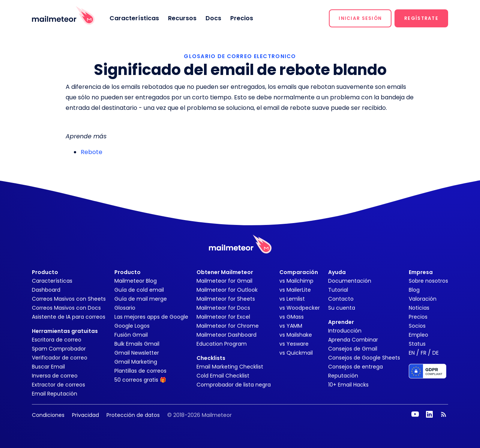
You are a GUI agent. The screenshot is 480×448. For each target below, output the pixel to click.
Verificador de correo (60, 358)
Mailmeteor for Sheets (226, 299)
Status (417, 344)
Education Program (222, 344)
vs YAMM (291, 326)
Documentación (350, 281)
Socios (417, 326)
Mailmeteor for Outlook (227, 290)
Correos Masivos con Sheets (69, 299)
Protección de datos (133, 415)
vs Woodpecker (300, 308)
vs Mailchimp (296, 281)
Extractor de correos (58, 385)
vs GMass (292, 317)
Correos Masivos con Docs (66, 308)
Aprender (341, 322)
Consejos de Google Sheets (364, 358)
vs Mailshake (296, 335)
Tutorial (338, 290)
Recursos (182, 18)
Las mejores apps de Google (151, 317)
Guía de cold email (139, 290)
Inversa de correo (55, 376)
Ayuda (337, 272)
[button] (360, 18)
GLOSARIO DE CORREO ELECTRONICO (240, 56)
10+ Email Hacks (348, 385)
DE (436, 353)
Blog (414, 290)
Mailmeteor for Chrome (228, 326)
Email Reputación (55, 394)
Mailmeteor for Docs (223, 308)
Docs (213, 18)
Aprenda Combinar (353, 340)
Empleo (418, 335)
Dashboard (46, 290)
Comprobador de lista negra (234, 385)
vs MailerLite (295, 290)
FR (424, 353)
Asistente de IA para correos (69, 317)
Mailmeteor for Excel (223, 317)
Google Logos (132, 326)
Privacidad (85, 415)
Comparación (299, 272)
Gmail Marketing (136, 362)
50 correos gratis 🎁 (140, 380)
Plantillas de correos (140, 371)
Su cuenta (342, 308)
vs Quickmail (296, 353)
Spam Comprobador (59, 349)
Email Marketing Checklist (230, 367)
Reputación (343, 376)
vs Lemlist (292, 299)
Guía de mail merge (141, 299)
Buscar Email (48, 367)
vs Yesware (294, 344)
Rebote (91, 152)
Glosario (125, 308)
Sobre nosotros (428, 281)
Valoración (423, 299)
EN (412, 353)
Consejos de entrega (355, 367)
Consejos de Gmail (353, 349)
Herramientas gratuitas (65, 331)
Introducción (345, 331)
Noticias (419, 308)
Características (134, 18)
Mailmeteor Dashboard (226, 335)
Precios (242, 18)
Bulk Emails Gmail (137, 344)
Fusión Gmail (131, 335)
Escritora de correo (57, 340)
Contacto (341, 299)
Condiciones (48, 415)
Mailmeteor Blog (136, 281)
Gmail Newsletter (137, 353)
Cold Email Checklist (223, 376)
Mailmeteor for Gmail (224, 281)
